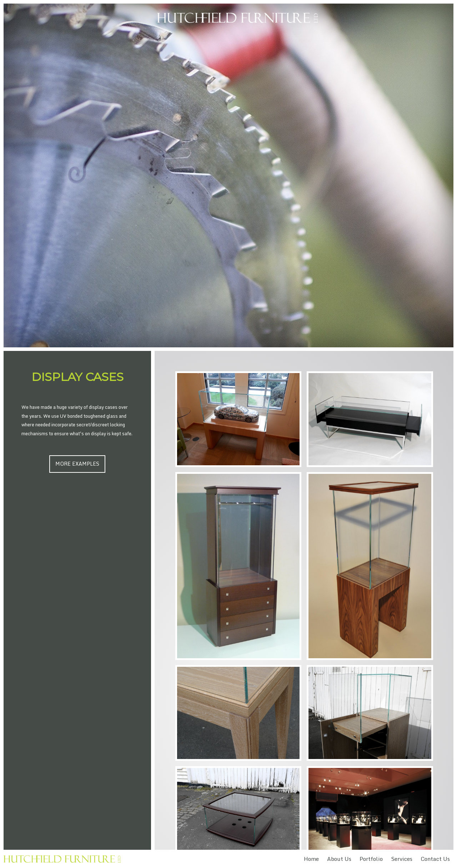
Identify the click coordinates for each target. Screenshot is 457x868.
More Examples (77, 464)
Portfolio (371, 859)
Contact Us (435, 859)
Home (311, 859)
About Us (339, 859)
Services (402, 859)
